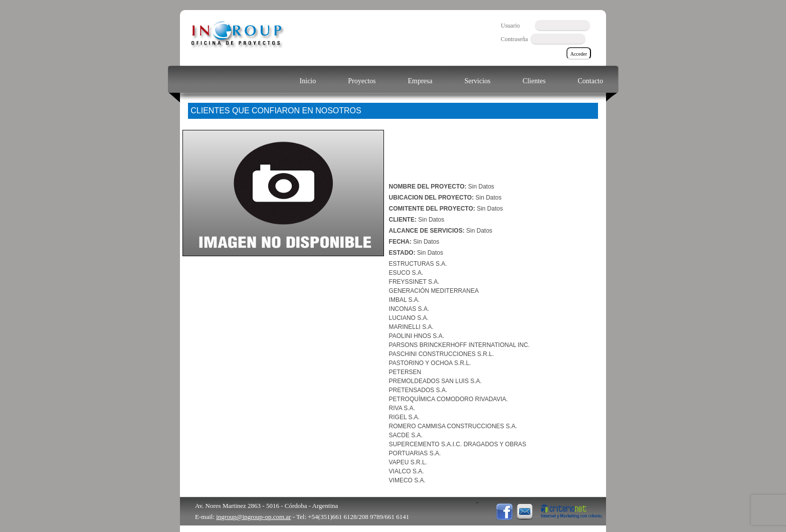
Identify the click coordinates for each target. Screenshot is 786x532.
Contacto (590, 81)
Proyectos (362, 81)
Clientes (534, 81)
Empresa (420, 81)
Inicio (308, 81)
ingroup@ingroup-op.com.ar (253, 517)
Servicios (477, 81)
